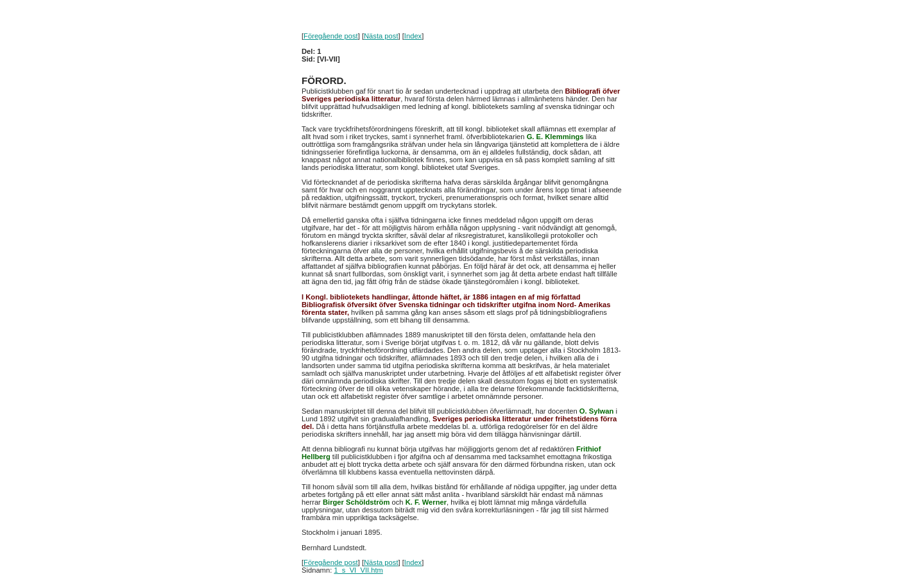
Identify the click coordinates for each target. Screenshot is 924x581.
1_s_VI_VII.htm (358, 570)
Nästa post (381, 36)
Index (413, 36)
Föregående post (331, 36)
